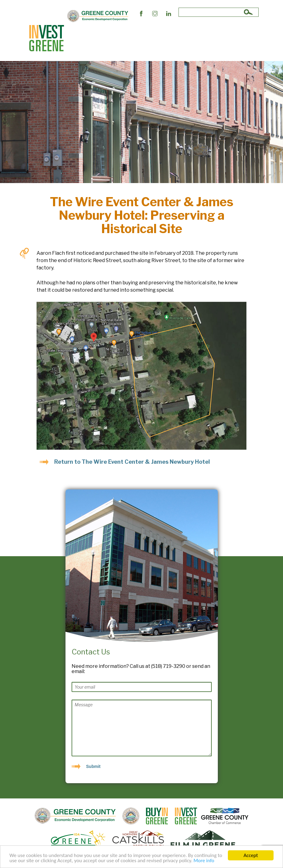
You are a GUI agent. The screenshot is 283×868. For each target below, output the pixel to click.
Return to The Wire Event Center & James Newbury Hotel (132, 462)
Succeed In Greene (94, 45)
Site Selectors (89, 31)
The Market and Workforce (176, 31)
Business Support (126, 31)
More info (204, 861)
